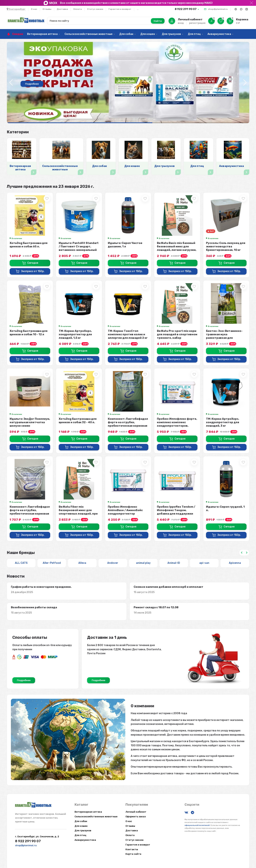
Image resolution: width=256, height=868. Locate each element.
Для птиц (194, 34)
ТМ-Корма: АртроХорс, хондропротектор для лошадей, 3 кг (223, 422)
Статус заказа (95, 9)
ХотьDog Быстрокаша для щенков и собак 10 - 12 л (29, 333)
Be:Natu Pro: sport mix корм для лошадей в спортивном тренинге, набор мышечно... (177, 336)
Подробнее (32, 84)
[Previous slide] (242, 553)
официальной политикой (197, 825)
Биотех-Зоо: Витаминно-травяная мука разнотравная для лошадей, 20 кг (224, 336)
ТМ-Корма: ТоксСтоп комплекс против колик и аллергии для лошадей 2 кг (128, 334)
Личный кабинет (136, 812)
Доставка (62, 9)
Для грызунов (171, 34)
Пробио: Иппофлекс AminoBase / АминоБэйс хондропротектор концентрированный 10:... (127, 512)
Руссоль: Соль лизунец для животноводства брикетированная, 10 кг (226, 246)
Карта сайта (133, 854)
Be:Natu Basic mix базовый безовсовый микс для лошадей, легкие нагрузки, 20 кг (177, 248)
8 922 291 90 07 (186, 9)
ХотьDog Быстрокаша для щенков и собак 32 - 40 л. (78, 421)
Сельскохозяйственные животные (89, 34)
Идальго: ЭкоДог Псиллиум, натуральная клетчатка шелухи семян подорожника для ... (30, 424)
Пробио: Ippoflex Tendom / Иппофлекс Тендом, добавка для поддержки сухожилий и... (176, 512)
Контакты (132, 849)
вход (181, 23)
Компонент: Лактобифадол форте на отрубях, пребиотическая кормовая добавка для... (128, 424)
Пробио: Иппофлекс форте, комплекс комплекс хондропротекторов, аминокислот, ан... (177, 424)
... (138, 9)
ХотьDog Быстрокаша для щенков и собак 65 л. (29, 245)
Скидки (18, 34)
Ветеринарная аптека (42, 34)
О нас (34, 9)
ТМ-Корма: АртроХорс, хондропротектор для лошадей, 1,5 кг (75, 334)
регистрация (197, 23)
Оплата (77, 9)
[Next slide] (247, 553)
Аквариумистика (219, 34)
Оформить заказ (136, 817)
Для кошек (148, 34)
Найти (158, 21)
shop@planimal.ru (218, 9)
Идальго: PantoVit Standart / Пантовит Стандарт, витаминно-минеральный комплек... (79, 248)
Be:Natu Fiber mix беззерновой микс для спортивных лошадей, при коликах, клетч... (78, 512)
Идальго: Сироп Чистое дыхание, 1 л (125, 245)
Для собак (126, 34)
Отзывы (47, 9)
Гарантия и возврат (120, 9)
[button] (245, 82)
